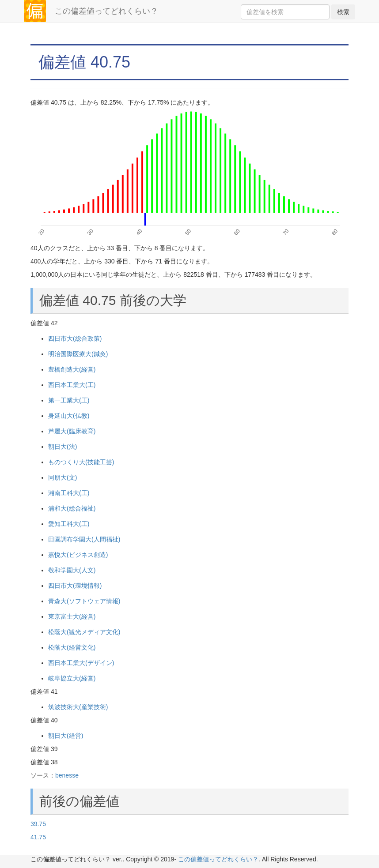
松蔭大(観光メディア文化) (84, 632)
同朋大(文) (63, 477)
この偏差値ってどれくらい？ (106, 11)
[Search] (285, 12)
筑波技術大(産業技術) (78, 707)
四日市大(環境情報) (75, 586)
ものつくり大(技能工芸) (81, 462)
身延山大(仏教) (69, 416)
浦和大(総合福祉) (72, 508)
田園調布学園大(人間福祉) (84, 539)
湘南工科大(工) (69, 493)
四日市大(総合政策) (75, 338)
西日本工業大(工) (72, 385)
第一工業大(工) (69, 400)
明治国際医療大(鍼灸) (78, 354)
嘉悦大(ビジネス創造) (78, 555)
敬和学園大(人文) (72, 570)
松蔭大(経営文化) (72, 647)
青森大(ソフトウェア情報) (84, 601)
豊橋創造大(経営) (72, 369)
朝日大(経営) (66, 736)
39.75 (38, 824)
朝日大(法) (63, 447)
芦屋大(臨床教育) (72, 431)
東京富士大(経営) (72, 616)
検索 (343, 12)
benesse (67, 775)
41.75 (38, 837)
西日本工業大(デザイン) (81, 663)
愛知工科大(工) (69, 524)
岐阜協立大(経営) (72, 678)
